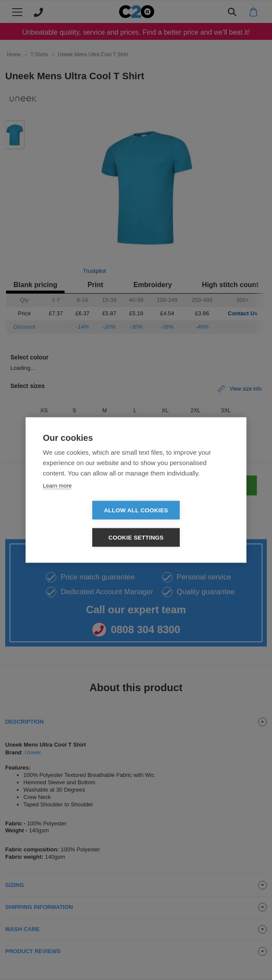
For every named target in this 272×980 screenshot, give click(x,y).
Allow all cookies (86, 524)
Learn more (57, 499)
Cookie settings (186, 524)
